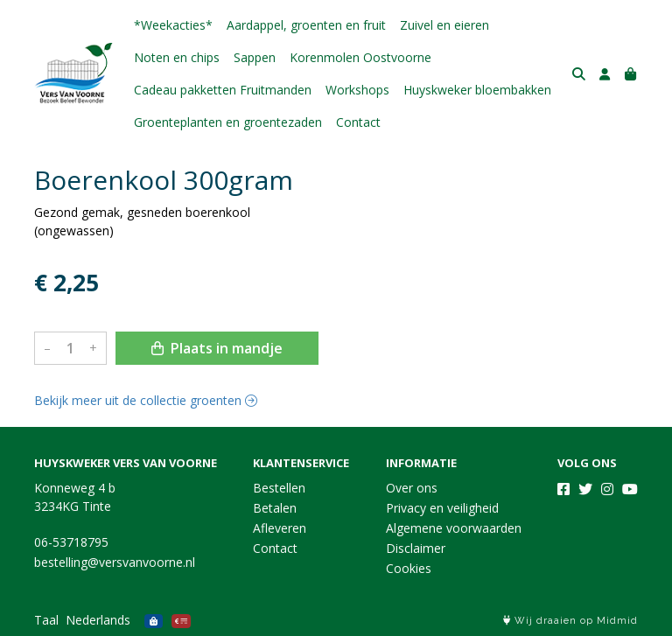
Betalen (275, 508)
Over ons (412, 488)
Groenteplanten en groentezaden (228, 122)
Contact (358, 122)
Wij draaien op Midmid (570, 621)
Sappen (255, 57)
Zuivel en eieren (444, 25)
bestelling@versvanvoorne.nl (115, 562)
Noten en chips (177, 57)
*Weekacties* (173, 25)
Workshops (357, 90)
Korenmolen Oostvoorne (360, 57)
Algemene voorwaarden (454, 528)
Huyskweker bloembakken (477, 90)
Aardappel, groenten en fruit (306, 25)
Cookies (409, 568)
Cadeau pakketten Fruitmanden (223, 90)
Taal (46, 620)
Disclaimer (416, 548)
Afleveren (280, 528)
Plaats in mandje (217, 348)
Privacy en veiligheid (442, 508)
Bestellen (279, 488)
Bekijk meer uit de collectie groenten (146, 400)
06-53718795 (71, 542)
